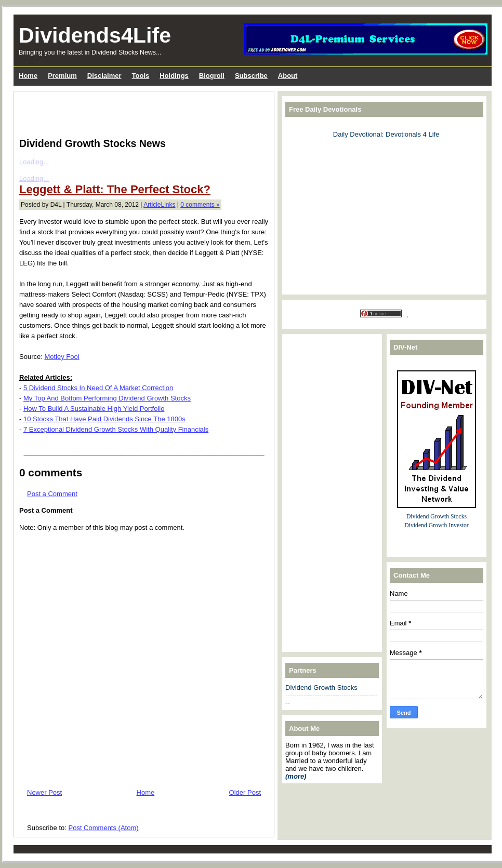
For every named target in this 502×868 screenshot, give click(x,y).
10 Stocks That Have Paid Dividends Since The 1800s (104, 419)
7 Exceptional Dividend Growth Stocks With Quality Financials (116, 429)
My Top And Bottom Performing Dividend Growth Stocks (107, 398)
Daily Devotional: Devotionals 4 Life (386, 134)
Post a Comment (52, 494)
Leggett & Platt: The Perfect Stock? (115, 189)
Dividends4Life (95, 35)
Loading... (34, 162)
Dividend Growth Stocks (321, 687)
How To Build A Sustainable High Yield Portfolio (94, 409)
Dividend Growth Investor (436, 525)
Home (146, 792)
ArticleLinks (159, 205)
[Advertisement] (141, 112)
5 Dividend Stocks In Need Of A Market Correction (98, 388)
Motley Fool (62, 357)
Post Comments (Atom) (104, 828)
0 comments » (200, 205)
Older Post (245, 792)
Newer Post (44, 792)
